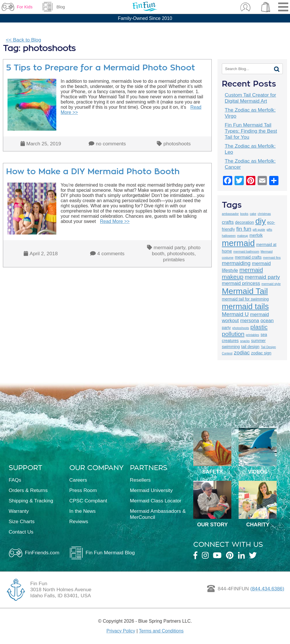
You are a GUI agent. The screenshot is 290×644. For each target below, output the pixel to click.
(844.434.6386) (267, 589)
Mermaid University (151, 490)
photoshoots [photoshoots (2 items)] (241, 328)
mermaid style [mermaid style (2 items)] (271, 284)
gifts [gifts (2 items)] (269, 230)
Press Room (83, 490)
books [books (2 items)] (244, 214)
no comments (111, 144)
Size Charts (22, 521)
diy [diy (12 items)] (261, 221)
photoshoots (177, 144)
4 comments (111, 254)
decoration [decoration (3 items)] (245, 222)
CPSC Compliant (88, 501)
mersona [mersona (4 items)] (250, 321)
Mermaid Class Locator (156, 501)
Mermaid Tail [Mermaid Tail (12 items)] (245, 291)
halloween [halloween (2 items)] (229, 236)
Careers (78, 480)
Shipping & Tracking (31, 501)
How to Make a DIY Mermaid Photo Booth (93, 171)
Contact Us (21, 532)
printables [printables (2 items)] (252, 335)
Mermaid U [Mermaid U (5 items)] (235, 314)
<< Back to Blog (23, 40)
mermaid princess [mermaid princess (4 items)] (241, 283)
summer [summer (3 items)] (258, 341)
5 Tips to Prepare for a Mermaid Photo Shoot (101, 68)
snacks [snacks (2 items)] (245, 341)
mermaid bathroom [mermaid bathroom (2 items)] (246, 251)
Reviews (79, 521)
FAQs (15, 480)
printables (174, 260)
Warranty (19, 511)
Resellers (140, 480)
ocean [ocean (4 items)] (267, 321)
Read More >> (115, 221)
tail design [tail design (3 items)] (250, 347)
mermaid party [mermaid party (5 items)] (262, 277)
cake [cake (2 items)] (253, 214)
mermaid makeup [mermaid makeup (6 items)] (242, 273)
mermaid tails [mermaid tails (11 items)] (245, 306)
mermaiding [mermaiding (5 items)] (236, 263)
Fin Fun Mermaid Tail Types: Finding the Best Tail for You (251, 131)
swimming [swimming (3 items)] (231, 347)
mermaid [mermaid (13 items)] (238, 243)
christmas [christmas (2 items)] (264, 214)
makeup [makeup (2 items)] (243, 236)
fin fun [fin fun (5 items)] (244, 229)
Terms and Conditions (161, 631)
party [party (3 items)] (226, 328)
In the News (83, 511)
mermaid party (169, 247)
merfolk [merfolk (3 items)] (256, 235)
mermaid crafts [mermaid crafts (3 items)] (248, 257)
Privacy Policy (121, 631)
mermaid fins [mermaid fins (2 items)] (272, 258)
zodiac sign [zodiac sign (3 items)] (261, 353)
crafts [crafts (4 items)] (228, 222)
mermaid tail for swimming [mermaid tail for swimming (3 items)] (245, 299)
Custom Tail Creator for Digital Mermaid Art (250, 98)
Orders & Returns (28, 490)
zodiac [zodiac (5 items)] (242, 353)
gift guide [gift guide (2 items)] (259, 230)
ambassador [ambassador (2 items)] (230, 214)
